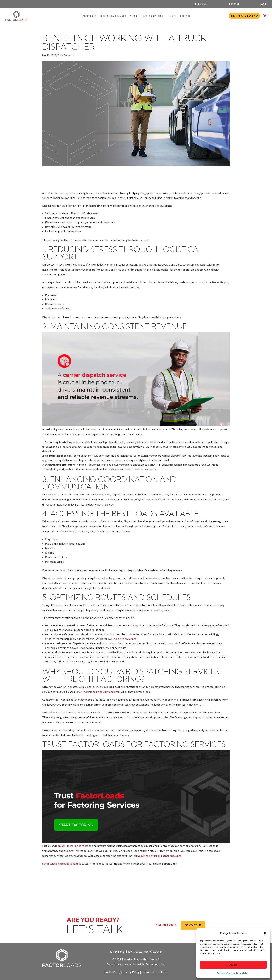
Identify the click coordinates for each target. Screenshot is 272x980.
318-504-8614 (118, 952)
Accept (233, 965)
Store (173, 16)
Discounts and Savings (113, 16)
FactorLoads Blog (154, 16)
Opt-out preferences (226, 973)
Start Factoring (244, 16)
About (133, 16)
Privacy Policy (242, 973)
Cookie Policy (113, 972)
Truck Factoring (66, 55)
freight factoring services (73, 846)
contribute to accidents (122, 639)
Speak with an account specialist (62, 864)
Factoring (88, 16)
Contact (185, 16)
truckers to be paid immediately (101, 692)
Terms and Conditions (154, 972)
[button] (265, 933)
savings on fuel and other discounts (160, 856)
